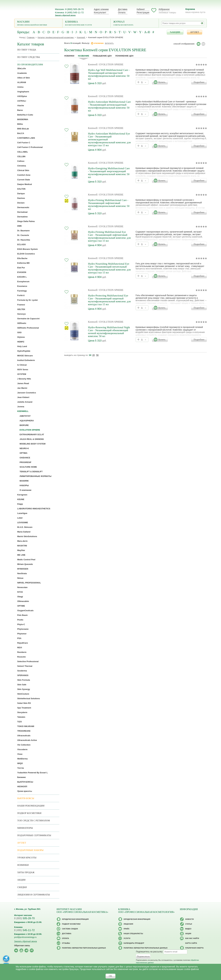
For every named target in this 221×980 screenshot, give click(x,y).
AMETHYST (25, 416)
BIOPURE (24, 425)
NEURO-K (24, 448)
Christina (22, 166)
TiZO (19, 722)
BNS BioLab (23, 129)
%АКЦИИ (175, 32)
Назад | (23, 37)
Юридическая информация (75, 919)
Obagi (20, 597)
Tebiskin (21, 717)
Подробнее (199, 82)
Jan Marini (22, 388)
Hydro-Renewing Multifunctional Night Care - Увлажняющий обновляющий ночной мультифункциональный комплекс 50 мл (109, 332)
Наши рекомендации (31, 806)
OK (111, 976)
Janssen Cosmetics (27, 393)
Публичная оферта (194, 948)
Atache (21, 106)
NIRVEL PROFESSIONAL (29, 583)
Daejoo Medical (25, 184)
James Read (23, 383)
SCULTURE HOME (28, 467)
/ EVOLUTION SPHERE (111, 64)
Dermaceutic (23, 207)
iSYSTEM (22, 374)
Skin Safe (22, 685)
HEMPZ (21, 342)
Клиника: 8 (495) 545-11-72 (69, 12)
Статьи (189, 924)
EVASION (22, 272)
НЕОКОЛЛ (22, 786)
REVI (20, 648)
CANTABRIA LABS (26, 138)
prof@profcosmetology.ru (25, 937)
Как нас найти (192, 938)
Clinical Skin (23, 170)
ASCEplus (22, 96)
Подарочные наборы (30, 850)
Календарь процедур (134, 943)
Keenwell (93, 64)
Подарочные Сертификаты (34, 835)
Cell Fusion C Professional (30, 147)
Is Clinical (22, 365)
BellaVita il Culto (25, 115)
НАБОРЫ (24, 485)
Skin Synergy (24, 689)
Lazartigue (22, 513)
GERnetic (22, 323)
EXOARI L (22, 277)
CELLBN (21, 156)
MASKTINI (22, 546)
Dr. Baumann (23, 231)
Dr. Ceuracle (23, 235)
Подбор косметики (29, 813)
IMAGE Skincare (25, 356)
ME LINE (21, 555)
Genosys (21, 314)
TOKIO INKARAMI (26, 726)
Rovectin (21, 657)
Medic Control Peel (26, 560)
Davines (21, 198)
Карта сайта (191, 943)
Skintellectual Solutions (29, 698)
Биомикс (22, 777)
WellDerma (22, 759)
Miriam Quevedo (25, 564)
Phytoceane (23, 629)
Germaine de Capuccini (28, 319)
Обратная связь (22, 945)
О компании (25, 490)
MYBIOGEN (23, 569)
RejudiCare (23, 643)
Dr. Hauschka (24, 240)
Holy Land (22, 346)
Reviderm (22, 652)
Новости (189, 919)
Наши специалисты (133, 934)
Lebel (20, 518)
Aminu (20, 87)
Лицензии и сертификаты (34, 895)
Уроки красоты (25, 791)
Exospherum (23, 282)
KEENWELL (23, 411)
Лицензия (128, 924)
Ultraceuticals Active (27, 740)
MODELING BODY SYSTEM (33, 444)
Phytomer (22, 634)
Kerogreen (22, 495)
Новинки (69, 56)
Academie (22, 73)
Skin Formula (24, 680)
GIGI (19, 332)
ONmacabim (23, 601)
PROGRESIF (26, 462)
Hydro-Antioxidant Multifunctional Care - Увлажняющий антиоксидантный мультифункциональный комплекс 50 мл (109, 106)
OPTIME (21, 606)
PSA (19, 638)
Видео (188, 929)
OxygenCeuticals (25, 610)
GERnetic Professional (28, 328)
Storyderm (22, 712)
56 (97, 355)
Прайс (127, 929)
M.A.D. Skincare (25, 527)
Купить (162, 82)
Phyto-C (21, 624)
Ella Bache (22, 258)
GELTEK (21, 309)
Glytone (21, 337)
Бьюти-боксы (26, 798)
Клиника (87, 23)
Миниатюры (25, 828)
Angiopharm (23, 92)
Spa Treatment (24, 708)
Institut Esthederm (26, 360)
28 (94, 355)
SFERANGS (23, 675)
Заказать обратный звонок (65, 15)
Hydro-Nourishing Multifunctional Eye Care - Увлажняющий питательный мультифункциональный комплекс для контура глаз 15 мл (109, 268)
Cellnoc (21, 161)
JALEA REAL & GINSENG (32, 439)
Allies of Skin (24, 78)
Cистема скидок (70, 929)
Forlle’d (21, 295)
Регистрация (143, 13)
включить (109, 43)
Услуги (127, 938)
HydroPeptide (24, 351)
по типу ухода (27, 50)
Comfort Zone (24, 175)
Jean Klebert (23, 397)
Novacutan (22, 587)
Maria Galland (24, 532)
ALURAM (22, 82)
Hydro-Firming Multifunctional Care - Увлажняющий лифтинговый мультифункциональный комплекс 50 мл (109, 205)
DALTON (21, 189)
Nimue (20, 578)
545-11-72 (24, 930)
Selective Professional (28, 661)
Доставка (123, 9)
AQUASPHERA (27, 421)
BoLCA (21, 133)
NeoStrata (22, 573)
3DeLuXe (22, 68)
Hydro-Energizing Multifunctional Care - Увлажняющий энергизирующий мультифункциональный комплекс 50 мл (109, 173)
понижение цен (124, 56)
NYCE (20, 592)
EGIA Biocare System (27, 249)
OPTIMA (24, 453)
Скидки (22, 887)
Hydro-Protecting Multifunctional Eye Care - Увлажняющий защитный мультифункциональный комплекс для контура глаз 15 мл (109, 300)
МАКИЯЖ (24, 481)
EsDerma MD (23, 263)
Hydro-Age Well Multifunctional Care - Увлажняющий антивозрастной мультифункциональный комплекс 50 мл (109, 74)
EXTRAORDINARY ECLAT (32, 435)
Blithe (20, 124)
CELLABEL (23, 152)
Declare (21, 203)
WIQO (20, 763)
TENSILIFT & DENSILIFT (31, 472)
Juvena (21, 407)
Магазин (38, 23)
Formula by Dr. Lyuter (28, 300)
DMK (20, 226)
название (84, 56)
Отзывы (66, 943)
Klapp (20, 504)
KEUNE (21, 499)
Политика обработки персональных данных (84, 948)
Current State (24, 180)
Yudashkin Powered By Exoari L (33, 773)
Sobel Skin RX (24, 703)
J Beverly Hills (24, 379)
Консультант (100, 13)
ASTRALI (22, 101)
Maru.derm (22, 541)
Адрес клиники (101, 9)
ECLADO (21, 244)
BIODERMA (23, 119)
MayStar (21, 550)
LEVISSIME (23, 522)
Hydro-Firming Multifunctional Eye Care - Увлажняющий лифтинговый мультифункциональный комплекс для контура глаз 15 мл (109, 236)
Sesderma (22, 671)
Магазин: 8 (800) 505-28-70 (69, 9)
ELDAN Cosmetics (26, 254)
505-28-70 (24, 918)
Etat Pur (21, 268)
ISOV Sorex (23, 370)
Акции (21, 880)
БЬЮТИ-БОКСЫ (25, 782)
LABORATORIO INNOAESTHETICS (34, 509)
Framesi (21, 305)
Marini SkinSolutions (27, 536)
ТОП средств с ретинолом (34, 821)
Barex (20, 110)
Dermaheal (22, 212)
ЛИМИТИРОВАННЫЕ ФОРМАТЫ (35, 476)
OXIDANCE (25, 458)
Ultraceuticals (24, 736)
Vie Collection (24, 745)
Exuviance (22, 286)
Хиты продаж (26, 872)
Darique (21, 194)
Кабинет (141, 9)
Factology (22, 291)
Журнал (135, 23)
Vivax (20, 754)
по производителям (30, 65)
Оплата (122, 13)
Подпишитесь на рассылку (149, 952)
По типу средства (29, 57)
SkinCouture (23, 694)
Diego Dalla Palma (26, 221)
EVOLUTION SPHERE (30, 430)
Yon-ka (20, 768)
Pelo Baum (22, 615)
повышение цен (102, 56)
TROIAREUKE (24, 731)
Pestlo (20, 620)
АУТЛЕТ (195, 32)
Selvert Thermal (25, 666)
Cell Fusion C (24, 143)
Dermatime (22, 217)
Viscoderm (22, 749)
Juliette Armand (25, 402)
